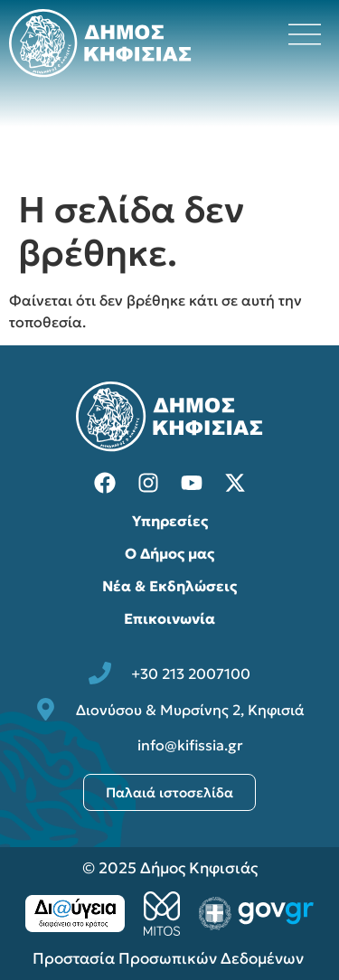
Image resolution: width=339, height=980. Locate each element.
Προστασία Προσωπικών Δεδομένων (170, 958)
